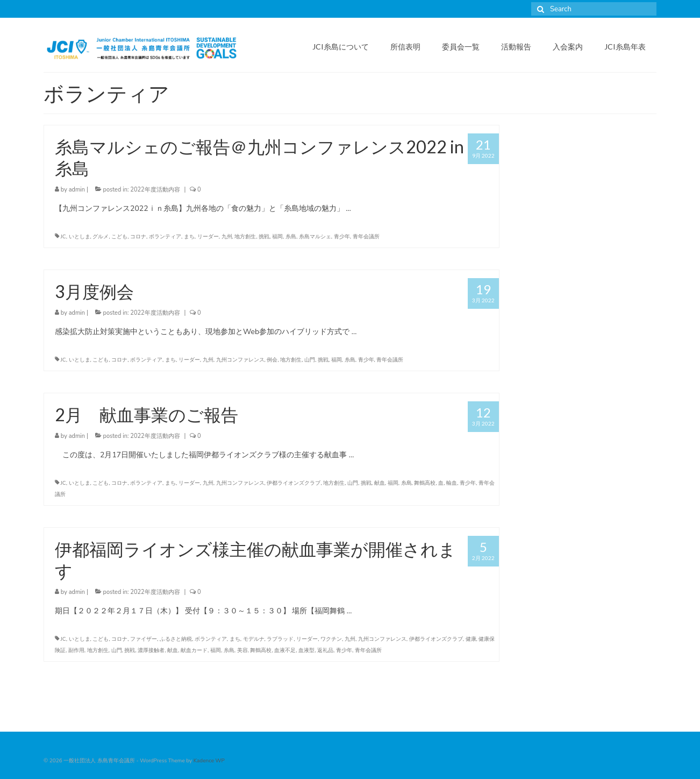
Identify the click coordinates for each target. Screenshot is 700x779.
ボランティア (165, 237)
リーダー (208, 237)
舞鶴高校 (425, 483)
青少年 (342, 237)
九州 (227, 237)
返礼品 (325, 650)
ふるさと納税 (176, 639)
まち (189, 237)
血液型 (306, 650)
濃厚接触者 (151, 650)
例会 (272, 360)
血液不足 (285, 650)
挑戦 (264, 237)
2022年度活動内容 (155, 190)
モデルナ (254, 639)
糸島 (291, 237)
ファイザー (144, 639)
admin (77, 190)
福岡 (277, 237)
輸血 (452, 483)
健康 (471, 639)
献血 (380, 483)
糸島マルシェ (315, 237)
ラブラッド (280, 639)
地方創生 (245, 237)
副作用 (76, 650)
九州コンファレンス (240, 360)
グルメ (101, 237)
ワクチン (331, 639)
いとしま (80, 237)
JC (63, 237)
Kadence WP (209, 761)
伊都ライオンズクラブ (294, 483)
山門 (310, 360)
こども (119, 237)
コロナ (138, 237)
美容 (242, 650)
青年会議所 (366, 237)
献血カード (194, 650)
